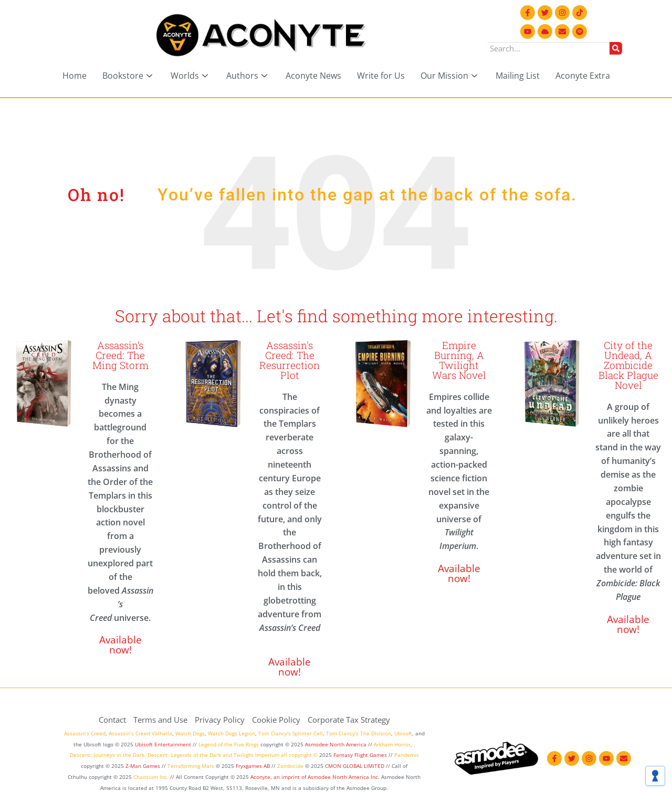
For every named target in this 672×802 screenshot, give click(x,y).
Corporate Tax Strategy (349, 720)
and (227, 755)
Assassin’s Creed (85, 733)
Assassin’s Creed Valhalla (140, 733)
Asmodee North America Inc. (344, 777)
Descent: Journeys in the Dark (107, 755)
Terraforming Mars (191, 766)
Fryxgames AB (253, 766)
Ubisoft (403, 733)
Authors (248, 76)
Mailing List (518, 76)
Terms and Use (160, 720)
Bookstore (129, 76)
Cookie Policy (276, 720)
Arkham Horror (392, 744)
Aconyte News (313, 76)
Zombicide (290, 766)
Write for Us (381, 76)
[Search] (616, 48)
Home (75, 76)
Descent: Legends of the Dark (184, 755)
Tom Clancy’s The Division (359, 733)
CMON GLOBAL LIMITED (355, 766)
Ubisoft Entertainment (163, 744)
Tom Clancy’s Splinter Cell (291, 733)
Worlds (191, 76)
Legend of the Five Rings (229, 744)
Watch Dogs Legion (232, 733)
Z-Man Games (143, 766)
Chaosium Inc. (151, 777)
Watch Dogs (190, 733)
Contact (112, 720)
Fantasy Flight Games (360, 755)
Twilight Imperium (256, 755)
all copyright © (299, 755)
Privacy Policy (220, 720)
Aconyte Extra (583, 76)
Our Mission (450, 76)
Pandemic (407, 755)
